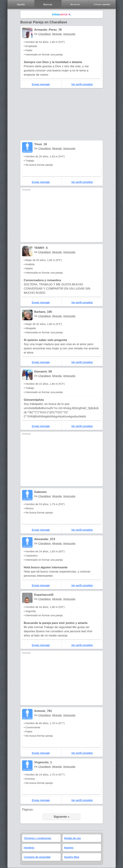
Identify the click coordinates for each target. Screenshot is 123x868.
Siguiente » (62, 817)
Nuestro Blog (72, 857)
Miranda (57, 34)
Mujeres (69, 848)
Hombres (29, 848)
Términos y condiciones (38, 838)
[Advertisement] (62, 114)
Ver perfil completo (82, 84)
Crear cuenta (102, 4)
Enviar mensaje (41, 84)
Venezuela (69, 34)
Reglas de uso (73, 838)
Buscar (48, 4)
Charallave (45, 34)
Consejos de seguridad (37, 857)
